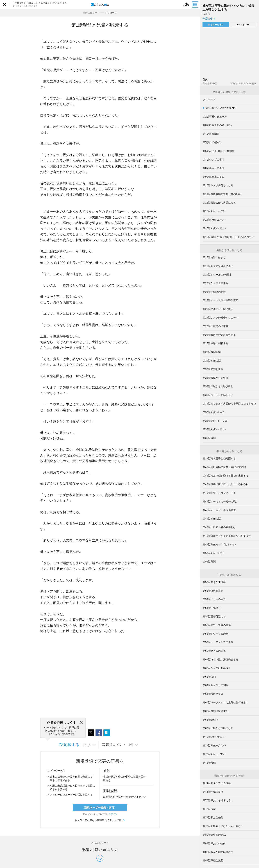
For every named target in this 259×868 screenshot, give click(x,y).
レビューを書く (216, 25)
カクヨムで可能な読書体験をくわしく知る (100, 820)
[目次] (196, 4)
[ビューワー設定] (186, 4)
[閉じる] (81, 723)
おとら (206, 13)
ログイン (113, 814)
